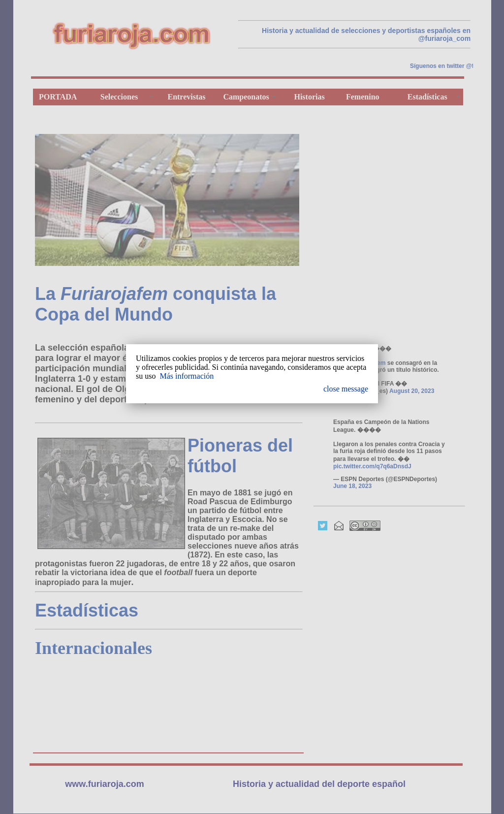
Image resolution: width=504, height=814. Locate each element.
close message (346, 389)
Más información (187, 376)
